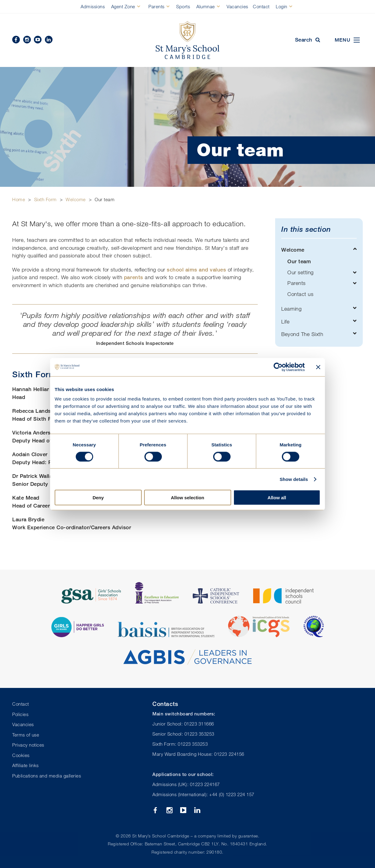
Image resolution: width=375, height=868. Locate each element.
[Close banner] (318, 367)
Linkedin (49, 40)
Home (19, 199)
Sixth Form (46, 199)
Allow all (277, 498)
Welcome (76, 199)
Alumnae (206, 6)
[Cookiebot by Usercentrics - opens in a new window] (278, 367)
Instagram (27, 40)
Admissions (93, 6)
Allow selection (187, 498)
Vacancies (237, 6)
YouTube (38, 40)
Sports (183, 6)
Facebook (16, 40)
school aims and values (196, 270)
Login (282, 6)
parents (134, 277)
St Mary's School (188, 40)
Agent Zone (123, 6)
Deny (98, 498)
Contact (261, 6)
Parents (157, 6)
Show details (294, 479)
